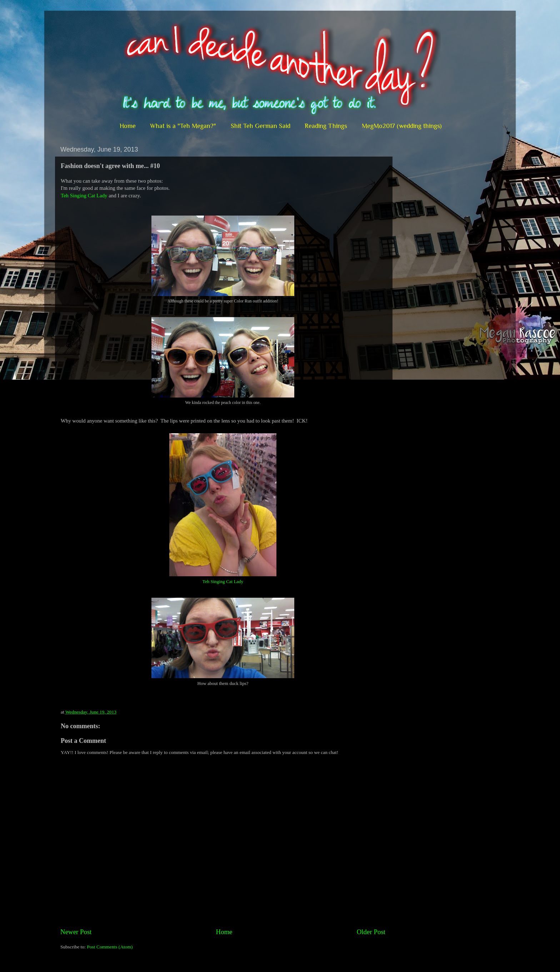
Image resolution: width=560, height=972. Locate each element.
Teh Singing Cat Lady (84, 196)
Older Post (371, 932)
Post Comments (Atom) (110, 947)
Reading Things (326, 126)
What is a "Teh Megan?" (183, 126)
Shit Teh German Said (261, 126)
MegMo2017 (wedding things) (402, 126)
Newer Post (76, 932)
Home (128, 126)
